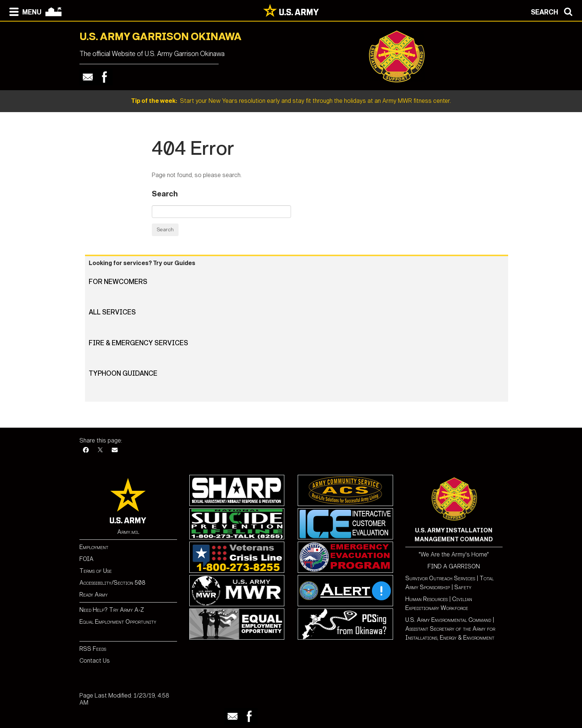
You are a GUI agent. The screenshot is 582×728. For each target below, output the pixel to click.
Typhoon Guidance (123, 373)
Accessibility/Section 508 (112, 583)
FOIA (86, 559)
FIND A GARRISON (454, 566)
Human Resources (426, 599)
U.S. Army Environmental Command (448, 620)
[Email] (115, 450)
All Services (112, 312)
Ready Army (94, 595)
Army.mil (128, 532)
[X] (100, 450)
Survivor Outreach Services (440, 578)
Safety (463, 587)
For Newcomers (118, 282)
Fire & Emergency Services (138, 343)
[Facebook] (86, 450)
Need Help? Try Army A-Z (112, 610)
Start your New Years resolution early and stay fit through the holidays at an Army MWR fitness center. (291, 101)
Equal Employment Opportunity (118, 622)
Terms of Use (96, 571)
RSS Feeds (93, 649)
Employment (94, 547)
